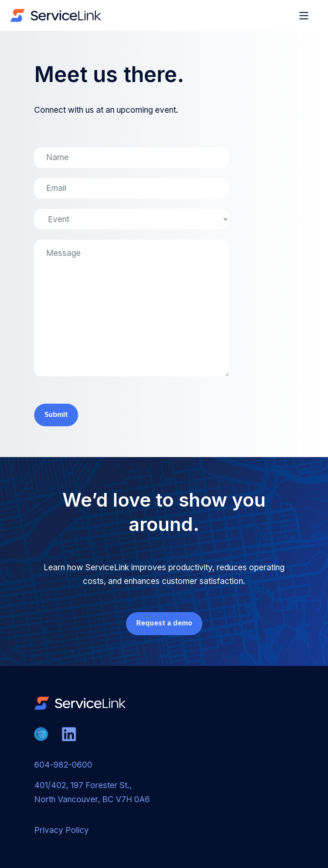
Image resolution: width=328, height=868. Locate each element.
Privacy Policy (61, 830)
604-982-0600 (63, 765)
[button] (305, 15)
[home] (56, 15)
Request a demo (164, 623)
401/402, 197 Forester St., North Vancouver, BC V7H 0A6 (92, 792)
